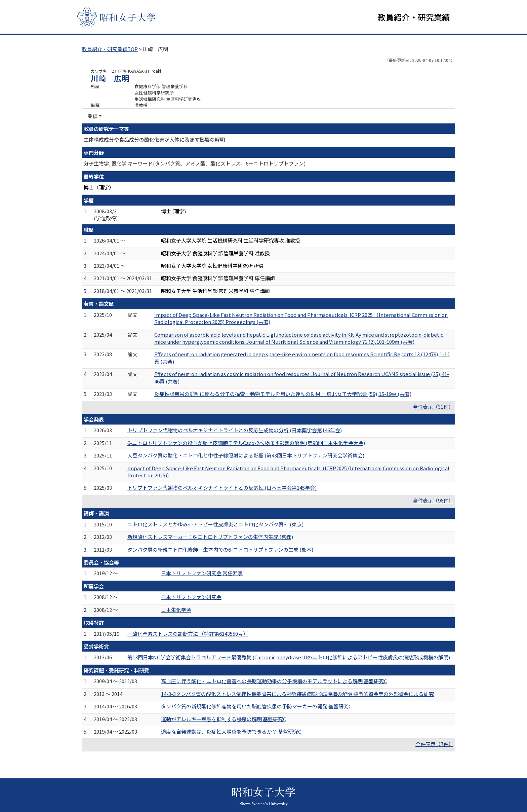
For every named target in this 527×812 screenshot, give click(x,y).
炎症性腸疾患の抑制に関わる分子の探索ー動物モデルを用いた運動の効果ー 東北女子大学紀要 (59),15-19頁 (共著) (283, 394)
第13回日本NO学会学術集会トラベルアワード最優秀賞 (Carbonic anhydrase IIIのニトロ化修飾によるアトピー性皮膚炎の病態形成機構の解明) (289, 657)
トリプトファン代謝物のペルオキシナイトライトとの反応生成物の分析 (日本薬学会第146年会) (235, 430)
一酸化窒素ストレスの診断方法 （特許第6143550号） (188, 634)
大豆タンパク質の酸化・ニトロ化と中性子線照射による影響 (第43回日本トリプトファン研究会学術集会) (246, 455)
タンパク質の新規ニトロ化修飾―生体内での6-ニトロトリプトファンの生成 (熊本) (220, 549)
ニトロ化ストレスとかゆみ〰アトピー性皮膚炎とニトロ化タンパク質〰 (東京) (215, 524)
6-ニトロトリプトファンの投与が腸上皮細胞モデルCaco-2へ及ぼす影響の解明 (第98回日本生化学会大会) (246, 443)
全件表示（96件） (433, 500)
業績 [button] (92, 116)
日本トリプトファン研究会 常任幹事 (202, 573)
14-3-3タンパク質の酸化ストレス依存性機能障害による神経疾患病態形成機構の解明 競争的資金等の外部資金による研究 (297, 694)
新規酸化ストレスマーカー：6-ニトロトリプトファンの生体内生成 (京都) (210, 537)
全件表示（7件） (434, 744)
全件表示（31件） (433, 407)
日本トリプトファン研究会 (191, 597)
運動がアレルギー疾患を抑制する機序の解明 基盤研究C (224, 719)
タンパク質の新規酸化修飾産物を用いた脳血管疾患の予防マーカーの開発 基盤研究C (256, 706)
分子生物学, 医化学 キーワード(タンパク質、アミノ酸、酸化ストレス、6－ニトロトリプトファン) (195, 163)
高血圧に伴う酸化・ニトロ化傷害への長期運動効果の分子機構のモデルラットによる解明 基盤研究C (274, 681)
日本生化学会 (176, 610)
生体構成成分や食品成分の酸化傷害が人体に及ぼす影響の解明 (154, 139)
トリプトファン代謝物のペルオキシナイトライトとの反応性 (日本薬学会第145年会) (222, 488)
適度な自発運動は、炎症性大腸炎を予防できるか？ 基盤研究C (231, 731)
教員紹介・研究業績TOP (110, 49)
